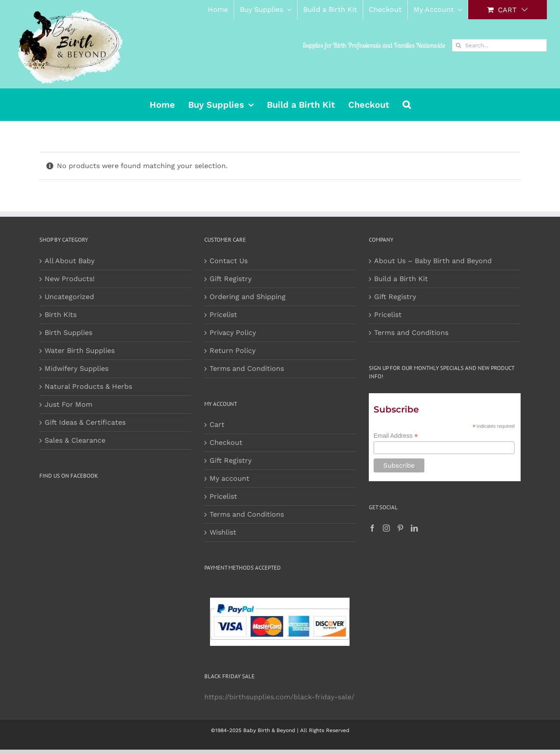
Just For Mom (68, 404)
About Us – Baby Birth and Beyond (433, 261)
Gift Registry (231, 279)
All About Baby (70, 261)
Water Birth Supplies (80, 351)
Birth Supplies (68, 333)
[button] (407, 105)
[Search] (458, 45)
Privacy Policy (233, 333)
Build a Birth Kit (401, 279)
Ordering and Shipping (248, 297)
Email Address (396, 436)
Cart (217, 425)
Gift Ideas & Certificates (85, 422)
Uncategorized (69, 297)
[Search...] (499, 45)
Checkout (226, 442)
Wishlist (223, 532)
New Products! (70, 279)
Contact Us (229, 261)
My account (229, 478)
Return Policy (233, 351)
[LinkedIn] (414, 528)
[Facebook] (372, 528)
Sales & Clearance (75, 440)
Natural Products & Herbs (88, 386)
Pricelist (223, 315)
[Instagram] (386, 528)
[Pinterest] (400, 528)
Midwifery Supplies (77, 368)
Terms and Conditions (247, 368)
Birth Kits (61, 315)
